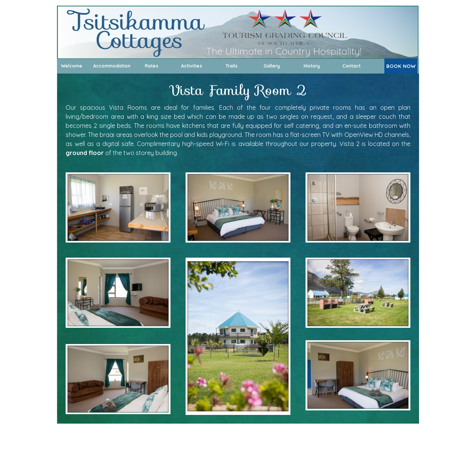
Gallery (272, 66)
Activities (192, 66)
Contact (352, 66)
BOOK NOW (401, 66)
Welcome (72, 66)
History (312, 66)
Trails (232, 66)
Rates (152, 66)
